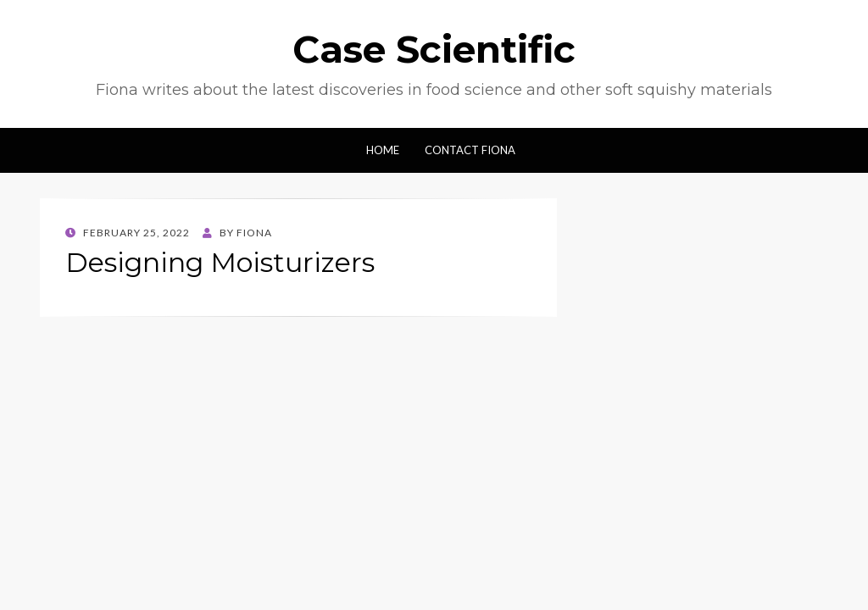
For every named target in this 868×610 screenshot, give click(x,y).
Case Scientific (434, 49)
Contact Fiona (470, 150)
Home (383, 150)
